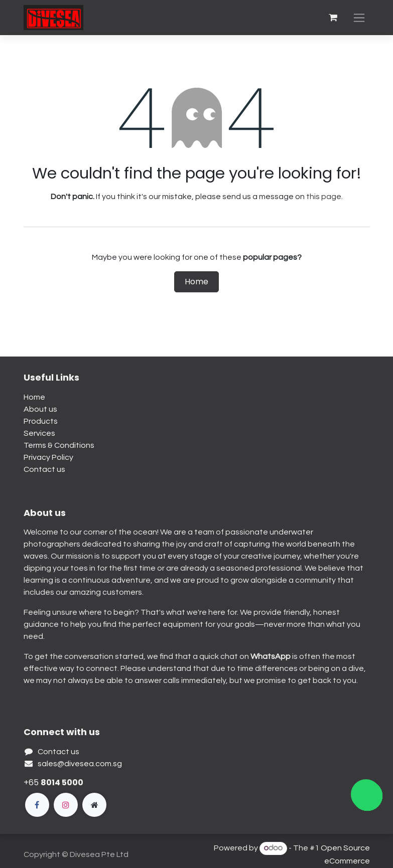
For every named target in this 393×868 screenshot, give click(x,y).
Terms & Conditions (59, 445)
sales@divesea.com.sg (80, 764)
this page (324, 197)
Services (39, 433)
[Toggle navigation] (359, 18)
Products (41, 421)
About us (40, 409)
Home (196, 282)
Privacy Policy (48, 457)
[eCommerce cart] (333, 18)
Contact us (44, 469)
